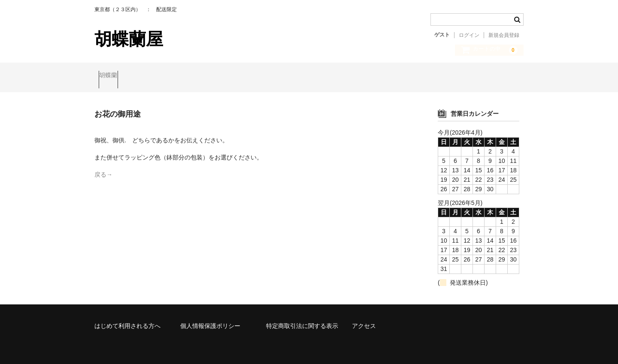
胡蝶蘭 (112, 76)
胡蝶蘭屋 (129, 39)
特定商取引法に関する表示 (302, 319)
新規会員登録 (504, 35)
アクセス (364, 319)
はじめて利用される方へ (127, 319)
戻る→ (103, 167)
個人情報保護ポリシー (210, 319)
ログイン (469, 35)
